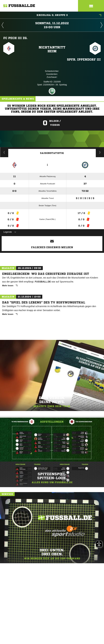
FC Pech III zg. (15, 38)
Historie (4, 152)
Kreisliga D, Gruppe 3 (69, 15)
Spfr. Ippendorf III (84, 59)
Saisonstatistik (52, 153)
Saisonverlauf (100, 152)
